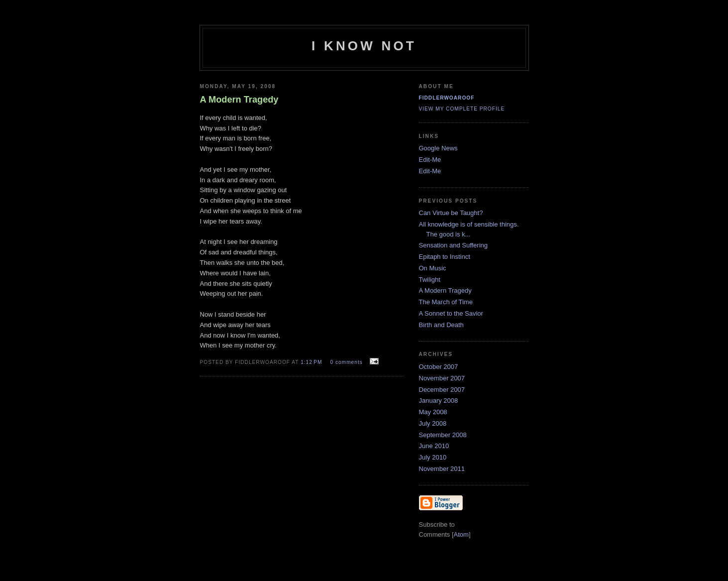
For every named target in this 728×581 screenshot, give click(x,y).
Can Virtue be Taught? (451, 213)
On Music (433, 268)
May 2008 (433, 412)
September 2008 (443, 435)
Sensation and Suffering (454, 245)
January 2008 (439, 401)
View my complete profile (462, 109)
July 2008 (433, 423)
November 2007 (442, 378)
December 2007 (442, 390)
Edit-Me (430, 160)
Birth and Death (441, 325)
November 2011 (442, 469)
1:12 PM (312, 362)
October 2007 (439, 367)
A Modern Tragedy (445, 290)
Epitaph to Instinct (445, 257)
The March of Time (446, 302)
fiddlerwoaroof (447, 98)
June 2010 (434, 446)
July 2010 (433, 457)
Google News (438, 148)
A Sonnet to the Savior (451, 313)
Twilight (430, 280)
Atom (461, 534)
